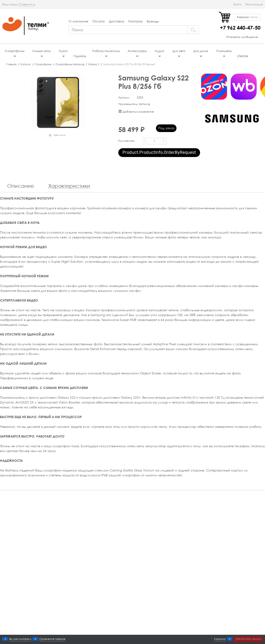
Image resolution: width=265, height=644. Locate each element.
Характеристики (69, 186)
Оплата (99, 21)
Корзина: (247, 17)
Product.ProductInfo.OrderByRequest (159, 152)
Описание (21, 186)
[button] (165, 138)
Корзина (220, 639)
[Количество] (154, 141)
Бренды (153, 21)
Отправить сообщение (242, 37)
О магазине (78, 21)
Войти (238, 4)
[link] (27, 4)
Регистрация (254, 4)
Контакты (136, 21)
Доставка (117, 21)
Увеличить (59, 135)
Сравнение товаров (52, 639)
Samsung (144, 104)
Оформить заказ (248, 639)
